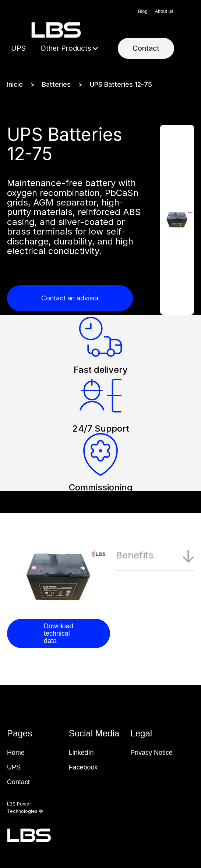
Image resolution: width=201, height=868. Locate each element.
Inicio (15, 85)
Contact (146, 48)
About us (164, 11)
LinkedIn (81, 753)
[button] (70, 49)
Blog (143, 11)
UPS (18, 48)
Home (16, 753)
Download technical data (59, 633)
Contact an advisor (70, 298)
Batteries (56, 85)
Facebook (83, 767)
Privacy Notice (151, 753)
